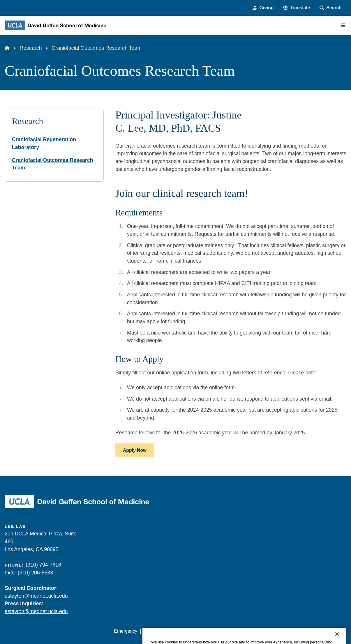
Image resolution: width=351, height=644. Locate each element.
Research (31, 48)
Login (292, 631)
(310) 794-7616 (43, 565)
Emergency (126, 631)
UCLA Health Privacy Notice (252, 631)
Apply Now (135, 450)
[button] (297, 8)
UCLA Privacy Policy (196, 631)
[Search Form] (331, 8)
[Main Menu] (343, 25)
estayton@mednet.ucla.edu (36, 596)
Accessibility (156, 631)
